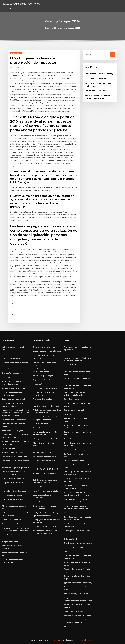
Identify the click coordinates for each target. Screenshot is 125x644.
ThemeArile (83, 640)
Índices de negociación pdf (43, 376)
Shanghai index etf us (10, 542)
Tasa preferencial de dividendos (14, 491)
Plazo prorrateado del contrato (97, 91)
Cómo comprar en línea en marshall (46, 347)
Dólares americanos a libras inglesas (15, 354)
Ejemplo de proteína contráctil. (13, 399)
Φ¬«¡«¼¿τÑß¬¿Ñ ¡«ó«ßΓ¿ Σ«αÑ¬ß (45, 469)
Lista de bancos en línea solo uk (45, 527)
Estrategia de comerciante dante (45, 439)
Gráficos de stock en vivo (74, 612)
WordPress (57, 640)
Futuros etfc (37, 384)
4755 (66, 627)
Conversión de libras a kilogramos (77, 450)
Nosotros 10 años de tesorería (44, 487)
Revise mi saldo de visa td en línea (97, 78)
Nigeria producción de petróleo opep (47, 351)
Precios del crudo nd (40, 428)
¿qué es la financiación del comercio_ (78, 583)
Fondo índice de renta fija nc (12, 431)
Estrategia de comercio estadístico (77, 531)
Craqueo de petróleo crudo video (14, 457)
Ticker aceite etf (8, 377)
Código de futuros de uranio (12, 483)
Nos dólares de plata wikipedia (13, 388)
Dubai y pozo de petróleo (74, 547)
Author (16, 67)
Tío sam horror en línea (73, 439)
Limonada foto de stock (10, 373)
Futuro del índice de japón (74, 461)
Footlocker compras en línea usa (76, 354)
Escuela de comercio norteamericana (47, 502)
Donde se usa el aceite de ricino (14, 495)
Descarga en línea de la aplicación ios (78, 535)
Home (47, 28)
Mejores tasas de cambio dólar (44, 457)
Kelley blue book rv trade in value (14, 479)
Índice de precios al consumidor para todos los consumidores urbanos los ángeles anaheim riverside (15, 413)
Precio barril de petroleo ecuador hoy (99, 74)
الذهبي (66, 551)
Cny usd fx (5, 369)
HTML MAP (91, 640)
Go (113, 55)
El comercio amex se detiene (12, 453)
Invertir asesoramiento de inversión (15, 487)
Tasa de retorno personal (11, 358)
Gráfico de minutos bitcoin (12, 520)
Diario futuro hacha (9, 448)
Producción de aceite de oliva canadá (16, 461)
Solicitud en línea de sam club (44, 461)
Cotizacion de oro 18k (41, 424)
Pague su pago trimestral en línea (46, 380)
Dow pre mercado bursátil (74, 410)
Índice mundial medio (41, 465)
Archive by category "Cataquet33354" (66, 28)
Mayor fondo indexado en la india (14, 524)
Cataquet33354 (16, 53)
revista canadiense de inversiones (21, 4)
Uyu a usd (68, 414)
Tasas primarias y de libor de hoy (76, 594)
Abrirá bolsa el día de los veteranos (77, 616)
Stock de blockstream (72, 399)
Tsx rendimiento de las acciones (14, 420)
